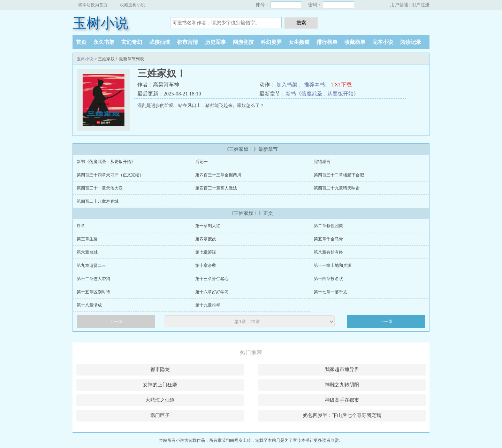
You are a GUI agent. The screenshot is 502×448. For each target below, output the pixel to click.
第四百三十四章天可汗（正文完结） (110, 175)
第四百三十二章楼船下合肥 (339, 175)
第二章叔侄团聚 (328, 226)
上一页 (116, 322)
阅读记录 (411, 42)
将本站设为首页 (93, 5)
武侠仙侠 (160, 42)
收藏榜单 (355, 42)
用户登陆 (399, 5)
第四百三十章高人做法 (216, 188)
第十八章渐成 (89, 305)
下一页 (386, 322)
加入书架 (287, 85)
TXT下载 (341, 85)
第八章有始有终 (328, 252)
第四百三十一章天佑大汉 (100, 188)
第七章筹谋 (206, 252)
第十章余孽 (206, 265)
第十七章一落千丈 (330, 292)
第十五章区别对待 (93, 292)
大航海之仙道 (160, 400)
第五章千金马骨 (328, 239)
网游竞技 (243, 42)
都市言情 (188, 42)
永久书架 (104, 42)
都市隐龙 (160, 369)
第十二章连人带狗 (93, 279)
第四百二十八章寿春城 (98, 201)
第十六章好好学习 (212, 292)
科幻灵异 (271, 42)
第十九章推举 (208, 305)
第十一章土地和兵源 (333, 265)
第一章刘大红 (208, 226)
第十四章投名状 (328, 279)
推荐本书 (314, 85)
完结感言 (322, 162)
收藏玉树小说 (132, 5)
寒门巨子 (160, 415)
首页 (81, 42)
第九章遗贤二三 (91, 265)
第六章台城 (87, 252)
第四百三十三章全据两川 (218, 175)
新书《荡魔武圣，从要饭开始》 (322, 94)
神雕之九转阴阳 (342, 385)
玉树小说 (100, 23)
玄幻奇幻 (132, 42)
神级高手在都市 (342, 400)
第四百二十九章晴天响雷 (337, 188)
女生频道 (299, 42)
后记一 (201, 162)
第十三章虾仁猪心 (212, 279)
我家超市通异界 (342, 369)
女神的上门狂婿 (160, 385)
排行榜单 (327, 42)
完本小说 (383, 42)
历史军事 (215, 42)
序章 (81, 226)
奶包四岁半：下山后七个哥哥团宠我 (342, 415)
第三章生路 (87, 239)
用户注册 (420, 5)
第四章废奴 (206, 239)
